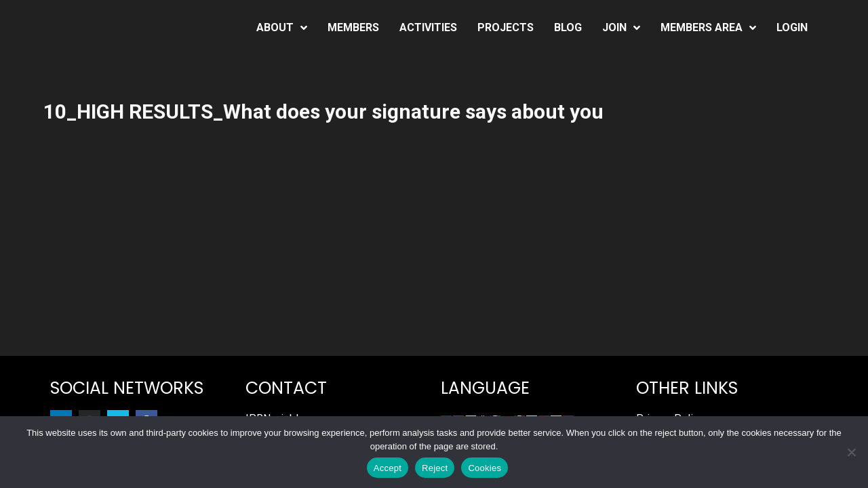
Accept (388, 468)
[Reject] (851, 452)
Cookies (485, 468)
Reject (435, 468)
